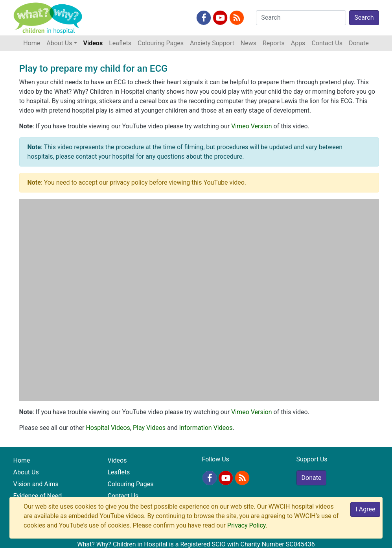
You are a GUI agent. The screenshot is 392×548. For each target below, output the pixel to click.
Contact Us (327, 43)
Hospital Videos (108, 428)
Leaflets (120, 43)
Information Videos (206, 428)
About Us (26, 472)
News (248, 43)
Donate (359, 43)
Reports (274, 43)
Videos (93, 43)
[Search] (301, 18)
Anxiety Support (212, 43)
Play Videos (149, 428)
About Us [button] (59, 43)
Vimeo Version (252, 126)
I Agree (365, 509)
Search (364, 18)
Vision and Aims (36, 484)
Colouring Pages (161, 43)
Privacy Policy (247, 525)
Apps (298, 43)
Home (33, 43)
